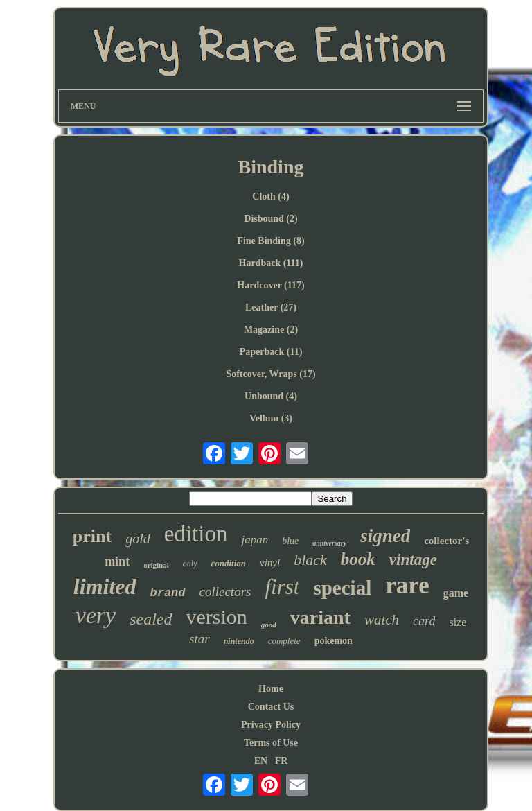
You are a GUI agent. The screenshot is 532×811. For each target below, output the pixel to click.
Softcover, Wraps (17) (271, 374)
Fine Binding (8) (271, 241)
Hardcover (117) (271, 285)
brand (168, 593)
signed (385, 536)
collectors (225, 592)
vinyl (270, 563)
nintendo (239, 641)
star (199, 639)
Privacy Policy (271, 725)
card (424, 621)
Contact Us (271, 707)
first (282, 587)
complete (284, 641)
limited (105, 586)
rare (407, 585)
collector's (446, 541)
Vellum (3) (271, 418)
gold (138, 539)
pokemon (334, 641)
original (156, 565)
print (92, 536)
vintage (413, 560)
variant (320, 617)
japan (255, 540)
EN (261, 761)
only (190, 564)
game (456, 593)
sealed (151, 619)
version (217, 617)
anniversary (329, 543)
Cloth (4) (271, 197)
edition (196, 534)
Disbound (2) (271, 219)
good (269, 625)
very (96, 615)
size (458, 622)
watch (382, 620)
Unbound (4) (271, 396)
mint (117, 561)
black (310, 560)
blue (290, 541)
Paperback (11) (271, 352)
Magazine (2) (271, 330)
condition (228, 563)
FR (282, 761)
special (342, 588)
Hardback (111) (271, 263)
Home (271, 689)
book (358, 559)
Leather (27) (271, 307)
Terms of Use (271, 743)
